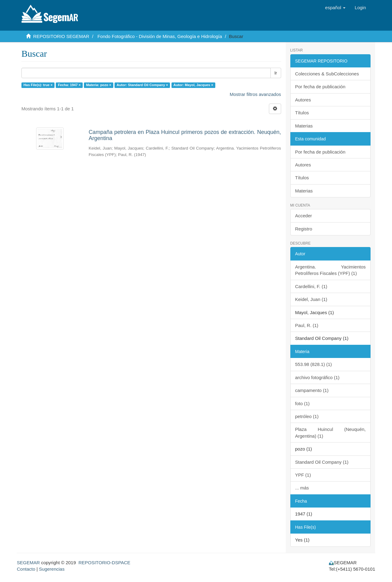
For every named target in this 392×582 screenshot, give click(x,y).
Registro (304, 229)
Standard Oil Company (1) (322, 462)
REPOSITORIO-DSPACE (104, 563)
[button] (335, 8)
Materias (304, 126)
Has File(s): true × (38, 85)
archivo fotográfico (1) (317, 377)
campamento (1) (312, 390)
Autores (303, 100)
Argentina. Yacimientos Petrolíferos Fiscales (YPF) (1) (331, 270)
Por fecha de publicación (320, 87)
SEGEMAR (28, 563)
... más (302, 488)
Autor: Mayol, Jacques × (193, 85)
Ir (276, 73)
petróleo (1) (307, 416)
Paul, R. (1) (307, 325)
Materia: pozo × (99, 85)
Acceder (304, 216)
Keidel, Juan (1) (311, 299)
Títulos (302, 113)
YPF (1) (303, 475)
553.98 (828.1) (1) (314, 364)
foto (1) (303, 403)
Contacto (26, 569)
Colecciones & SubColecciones (327, 74)
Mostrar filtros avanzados (255, 94)
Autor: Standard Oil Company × (142, 85)
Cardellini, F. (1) (311, 286)
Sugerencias (52, 569)
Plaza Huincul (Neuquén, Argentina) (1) (331, 432)
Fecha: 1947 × (69, 85)
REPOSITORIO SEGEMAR (61, 36)
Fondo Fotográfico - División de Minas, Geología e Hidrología (160, 36)
